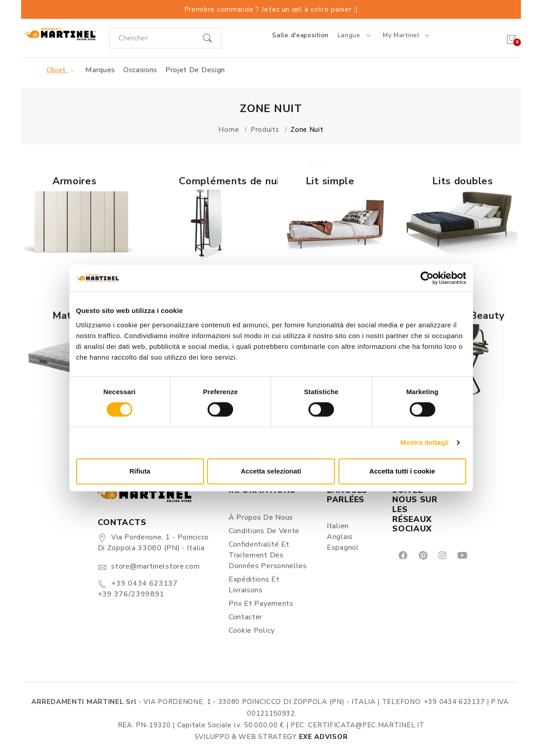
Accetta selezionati (271, 471)
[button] (81, 219)
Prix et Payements (261, 604)
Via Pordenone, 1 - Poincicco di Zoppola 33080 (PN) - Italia (153, 543)
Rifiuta (140, 471)
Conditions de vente (264, 531)
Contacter (245, 617)
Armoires (75, 181)
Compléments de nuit (231, 181)
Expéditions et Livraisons (254, 585)
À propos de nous (261, 517)
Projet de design (195, 70)
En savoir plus (81, 263)
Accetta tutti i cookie (402, 471)
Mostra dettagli (425, 442)
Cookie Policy (252, 630)
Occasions (140, 70)
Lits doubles (462, 181)
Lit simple (330, 181)
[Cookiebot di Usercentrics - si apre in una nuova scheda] (427, 278)
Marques (100, 70)
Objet (62, 70)
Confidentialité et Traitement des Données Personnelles (268, 555)
